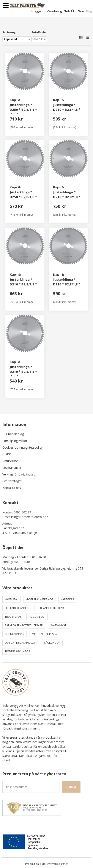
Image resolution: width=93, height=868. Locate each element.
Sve (81, 11)
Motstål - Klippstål (45, 634)
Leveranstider (12, 468)
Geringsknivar (14, 634)
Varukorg (54, 11)
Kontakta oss (12, 488)
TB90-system (13, 617)
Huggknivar (37, 617)
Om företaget (12, 481)
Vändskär (67, 599)
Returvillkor (10, 461)
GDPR (7, 454)
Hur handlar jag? (14, 434)
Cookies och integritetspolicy (22, 447)
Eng (89, 11)
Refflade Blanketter (19, 608)
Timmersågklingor (17, 651)
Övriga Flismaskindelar (21, 643)
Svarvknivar (58, 625)
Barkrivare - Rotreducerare (24, 625)
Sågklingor (52, 643)
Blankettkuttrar (52, 608)
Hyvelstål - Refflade (39, 599)
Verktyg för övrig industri (19, 474)
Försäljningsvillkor (15, 441)
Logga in (38, 11)
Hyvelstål (11, 599)
